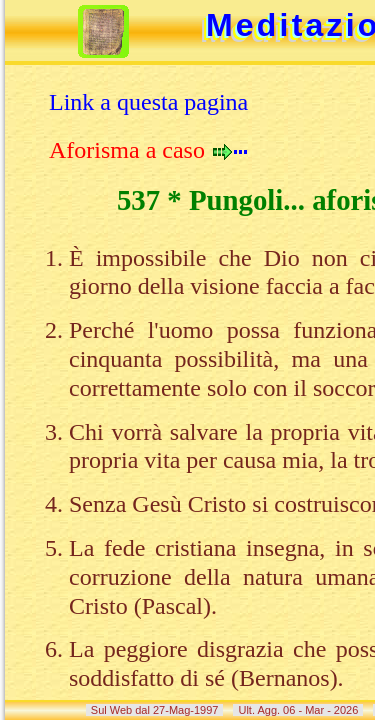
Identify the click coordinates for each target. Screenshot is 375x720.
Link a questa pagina (148, 102)
